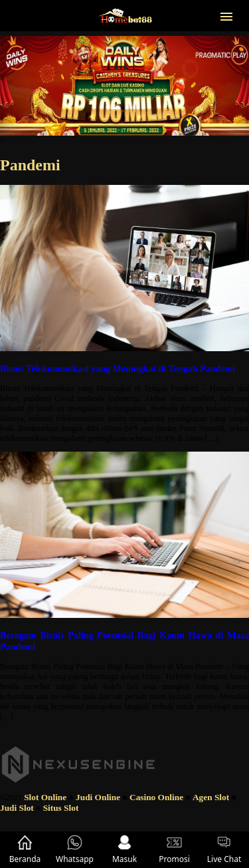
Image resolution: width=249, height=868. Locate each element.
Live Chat (224, 850)
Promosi (174, 850)
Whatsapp (75, 850)
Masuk (124, 850)
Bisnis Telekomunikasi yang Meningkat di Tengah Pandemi (118, 368)
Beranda (25, 850)
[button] (226, 15)
